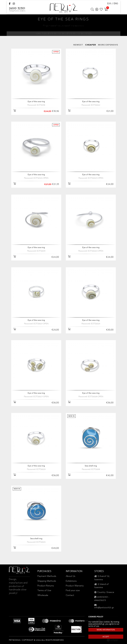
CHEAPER (91, 45)
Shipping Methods (47, 581)
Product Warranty (75, 586)
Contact (70, 595)
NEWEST (78, 45)
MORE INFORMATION (106, 630)
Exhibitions (71, 581)
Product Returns (46, 586)
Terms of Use (44, 591)
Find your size (73, 591)
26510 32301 (17, 10)
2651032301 (102, 597)
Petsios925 (64, 8)
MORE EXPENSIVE (108, 45)
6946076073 (100, 600)
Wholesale (43, 595)
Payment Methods (47, 576)
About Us (71, 576)
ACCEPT (106, 637)
